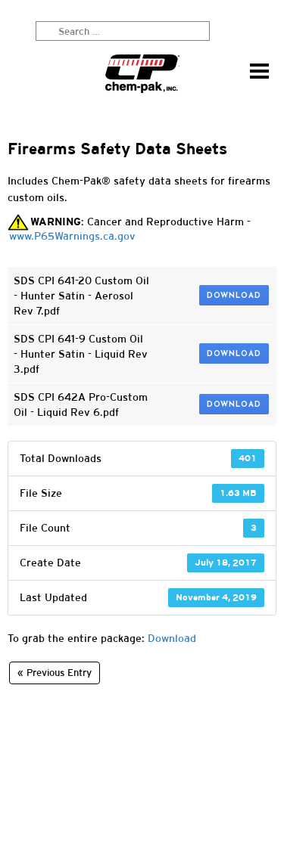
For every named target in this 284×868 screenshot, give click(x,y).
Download (234, 296)
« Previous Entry (55, 673)
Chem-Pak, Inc (142, 74)
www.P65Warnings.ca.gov (72, 236)
